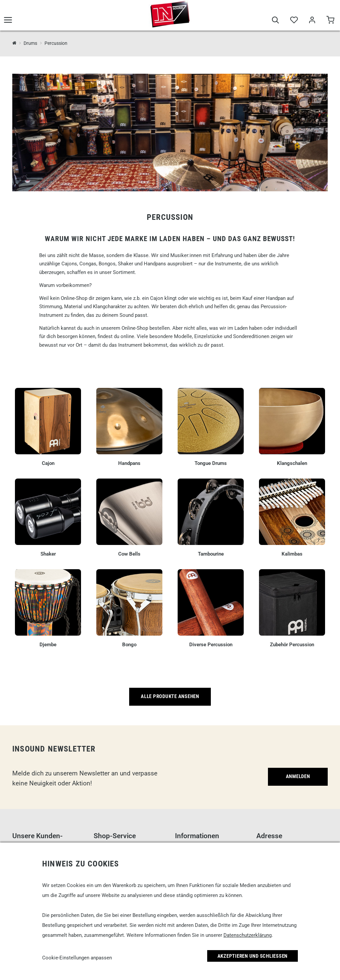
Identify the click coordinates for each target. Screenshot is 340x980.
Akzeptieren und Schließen (253, 956)
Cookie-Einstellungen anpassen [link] (77, 958)
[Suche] (275, 21)
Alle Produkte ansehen (170, 696)
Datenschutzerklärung (248, 935)
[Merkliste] (294, 21)
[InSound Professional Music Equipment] (14, 43)
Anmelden (298, 776)
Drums (30, 43)
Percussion (56, 43)
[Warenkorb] (330, 21)
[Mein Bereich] (312, 21)
